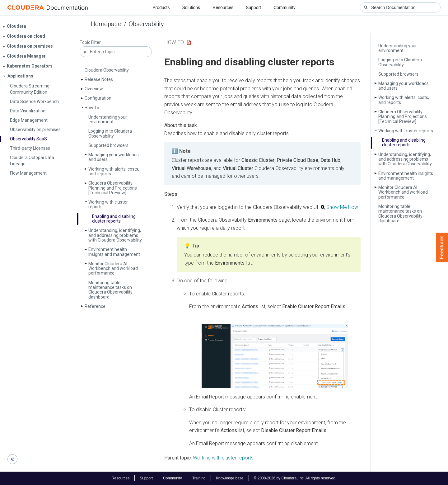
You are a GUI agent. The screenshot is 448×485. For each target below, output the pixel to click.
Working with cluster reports (108, 204)
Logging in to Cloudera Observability (110, 133)
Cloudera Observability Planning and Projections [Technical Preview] (113, 188)
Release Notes (99, 79)
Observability (146, 24)
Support (253, 7)
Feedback (442, 247)
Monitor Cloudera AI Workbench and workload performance (113, 268)
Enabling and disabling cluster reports (114, 219)
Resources (223, 7)
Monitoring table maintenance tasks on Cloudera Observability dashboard (110, 290)
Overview (94, 89)
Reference (95, 306)
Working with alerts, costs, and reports (114, 171)
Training (199, 478)
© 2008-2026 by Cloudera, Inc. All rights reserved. (295, 478)
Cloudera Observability (107, 70)
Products (161, 7)
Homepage (106, 24)
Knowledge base (230, 478)
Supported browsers (108, 145)
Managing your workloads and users (114, 157)
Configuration (98, 98)
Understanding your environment (108, 119)
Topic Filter (90, 42)
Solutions (191, 7)
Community (285, 7)
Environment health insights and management (114, 252)
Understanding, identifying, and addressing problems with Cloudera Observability (115, 235)
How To (92, 108)
